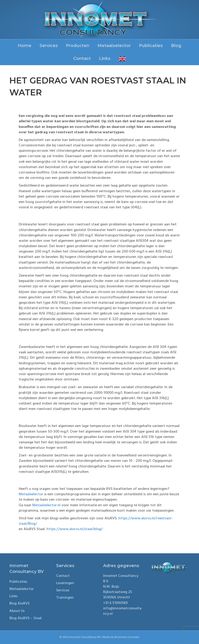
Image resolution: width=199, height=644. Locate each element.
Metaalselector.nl (46, 505)
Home (25, 46)
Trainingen (65, 598)
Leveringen (65, 583)
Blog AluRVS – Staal (25, 618)
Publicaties (151, 46)
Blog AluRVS (19, 604)
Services (49, 46)
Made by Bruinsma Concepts (121, 637)
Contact (82, 58)
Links (105, 58)
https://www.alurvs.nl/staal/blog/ (75, 529)
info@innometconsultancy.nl (122, 611)
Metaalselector (114, 46)
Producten (78, 46)
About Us (17, 611)
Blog (176, 46)
